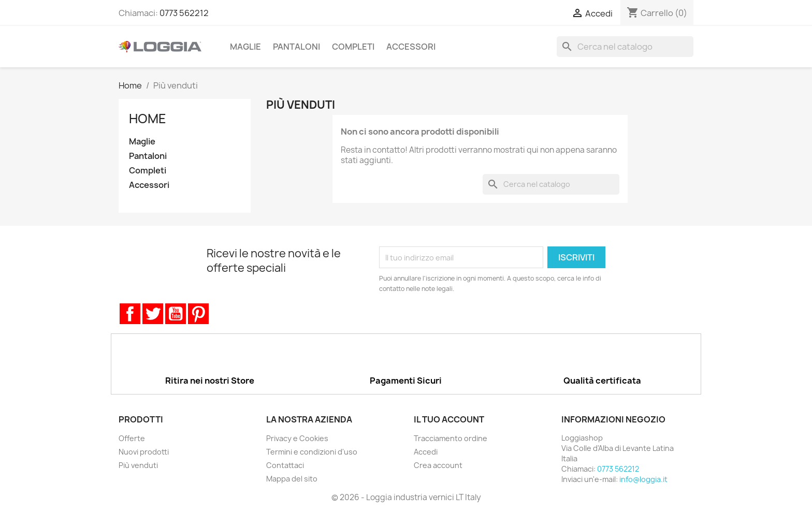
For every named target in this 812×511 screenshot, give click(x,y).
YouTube (176, 314)
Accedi (426, 452)
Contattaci (285, 465)
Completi (353, 47)
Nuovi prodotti (144, 452)
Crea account (438, 465)
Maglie (245, 47)
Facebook (130, 314)
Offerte (132, 438)
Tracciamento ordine (451, 438)
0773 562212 (184, 13)
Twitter (153, 314)
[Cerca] (625, 47)
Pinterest (198, 314)
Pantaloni (296, 47)
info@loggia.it (643, 479)
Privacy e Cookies (297, 438)
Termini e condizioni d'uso (312, 452)
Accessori (411, 47)
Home (148, 119)
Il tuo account (449, 419)
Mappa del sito (292, 479)
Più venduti (138, 465)
